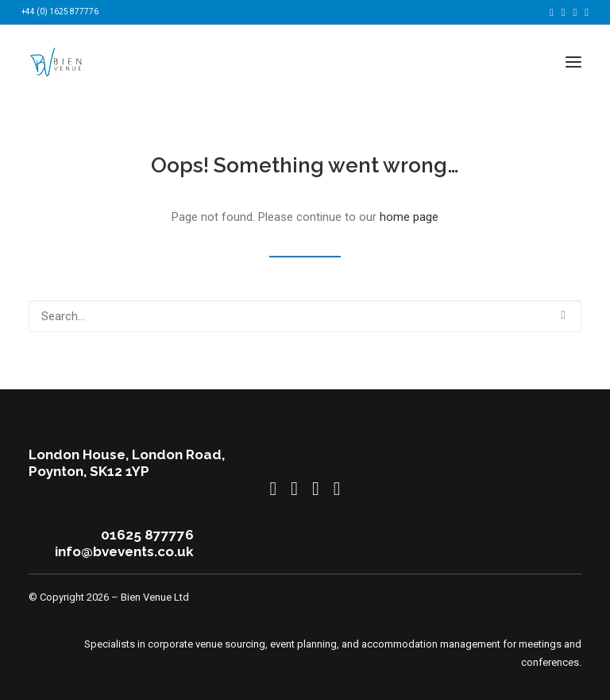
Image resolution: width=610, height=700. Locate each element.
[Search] (305, 316)
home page (409, 217)
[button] (552, 12)
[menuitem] (552, 12)
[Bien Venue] (56, 62)
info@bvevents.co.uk (124, 551)
